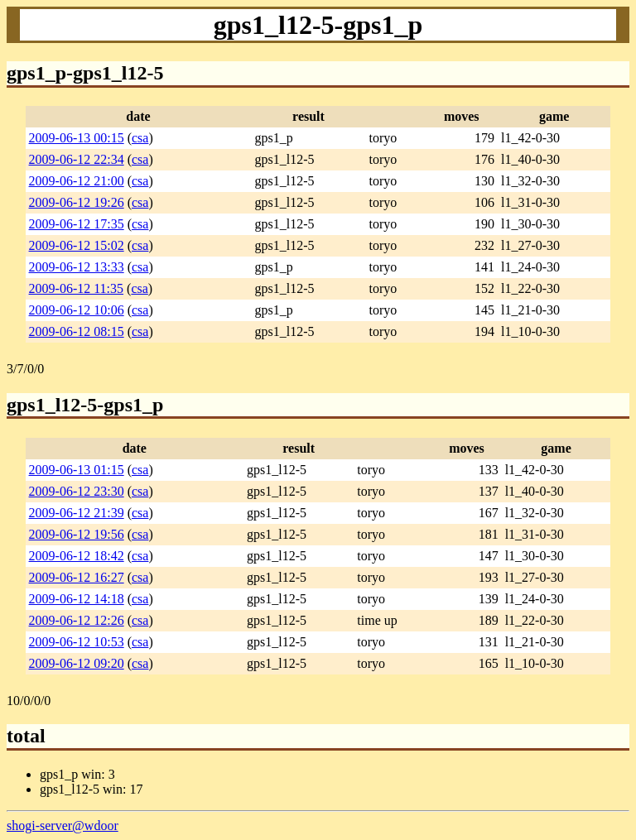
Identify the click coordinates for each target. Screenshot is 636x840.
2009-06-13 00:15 (77, 138)
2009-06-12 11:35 (77, 288)
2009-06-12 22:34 (77, 159)
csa (140, 138)
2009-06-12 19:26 (77, 202)
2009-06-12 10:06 (77, 310)
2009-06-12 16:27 (77, 577)
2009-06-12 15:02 (77, 245)
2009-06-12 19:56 (77, 534)
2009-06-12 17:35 (77, 224)
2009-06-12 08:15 (77, 331)
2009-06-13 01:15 (77, 470)
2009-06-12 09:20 (77, 663)
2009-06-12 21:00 (77, 181)
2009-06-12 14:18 (77, 599)
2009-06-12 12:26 (77, 620)
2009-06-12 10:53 (77, 642)
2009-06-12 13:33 (77, 267)
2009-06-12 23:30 (77, 491)
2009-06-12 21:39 (77, 513)
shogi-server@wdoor (63, 826)
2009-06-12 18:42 (77, 556)
